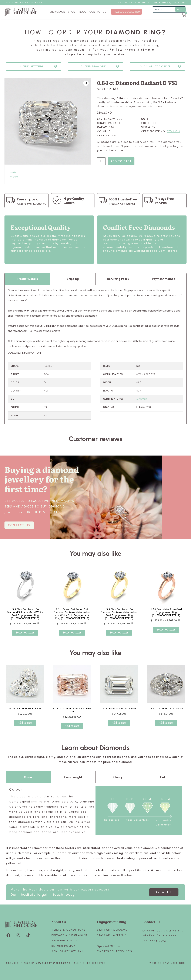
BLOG (83, 12)
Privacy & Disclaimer (69, 935)
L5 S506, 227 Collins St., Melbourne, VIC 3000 (150, 2)
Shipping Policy (65, 940)
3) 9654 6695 (33, 2)
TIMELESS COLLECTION (126, 12)
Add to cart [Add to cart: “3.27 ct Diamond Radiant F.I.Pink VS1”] (72, 726)
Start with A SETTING (112, 935)
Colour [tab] (28, 777)
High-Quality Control (74, 201)
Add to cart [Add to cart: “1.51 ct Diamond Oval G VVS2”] (166, 723)
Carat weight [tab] (73, 777)
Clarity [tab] (118, 777)
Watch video (14, 175)
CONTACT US (98, 12)
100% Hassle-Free (123, 199)
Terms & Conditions (69, 930)
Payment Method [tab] (164, 279)
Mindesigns (176, 963)
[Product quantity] (101, 161)
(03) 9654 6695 (154, 941)
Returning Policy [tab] (118, 279)
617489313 (173, 131)
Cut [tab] (163, 777)
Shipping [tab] (73, 279)
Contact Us (151, 922)
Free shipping (28, 199)
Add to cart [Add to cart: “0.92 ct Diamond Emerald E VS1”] (119, 723)
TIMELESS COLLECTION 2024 (115, 951)
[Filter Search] (169, 9)
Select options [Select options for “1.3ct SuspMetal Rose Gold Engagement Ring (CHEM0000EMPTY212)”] (166, 629)
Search (180, 9)
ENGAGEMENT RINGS (63, 12)
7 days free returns (165, 201)
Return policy (63, 946)
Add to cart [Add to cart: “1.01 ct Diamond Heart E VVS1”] (25, 723)
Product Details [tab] (27, 279)
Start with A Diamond (112, 930)
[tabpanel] (95, 355)
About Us (59, 922)
